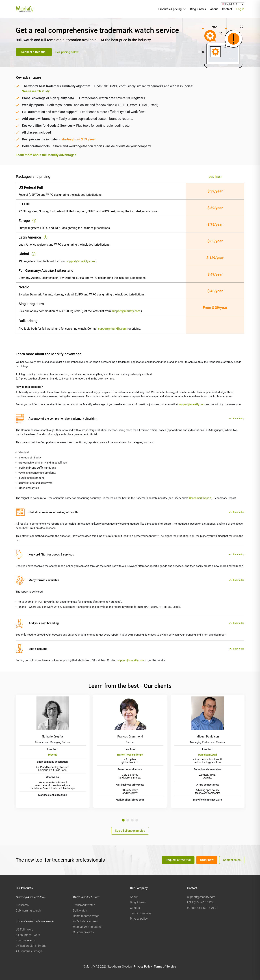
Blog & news (198, 9)
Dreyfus (53, 755)
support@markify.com (81, 261)
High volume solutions (87, 927)
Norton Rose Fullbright (130, 755)
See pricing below (67, 52)
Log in (240, 9)
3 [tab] (132, 820)
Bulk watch (80, 911)
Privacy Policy (143, 967)
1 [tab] (123, 820)
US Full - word (25, 929)
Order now (207, 860)
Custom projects (83, 932)
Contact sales (232, 860)
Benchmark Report (200, 498)
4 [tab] (137, 820)
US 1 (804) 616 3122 (200, 902)
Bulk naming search (28, 911)
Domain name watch (86, 916)
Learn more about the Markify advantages (46, 155)
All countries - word (28, 935)
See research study (36, 91)
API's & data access (85, 921)
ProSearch (22, 905)
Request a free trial (34, 52)
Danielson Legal (208, 755)
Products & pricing (170, 9)
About (214, 9)
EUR (219, 177)
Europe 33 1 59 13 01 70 (203, 908)
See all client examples (130, 831)
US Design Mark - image (31, 946)
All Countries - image (29, 951)
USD (211, 177)
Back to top (239, 419)
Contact (227, 9)
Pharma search (25, 940)
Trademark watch (84, 905)
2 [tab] (128, 820)
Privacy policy (139, 919)
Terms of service (140, 913)
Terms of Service (165, 967)
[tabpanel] (53, 751)
